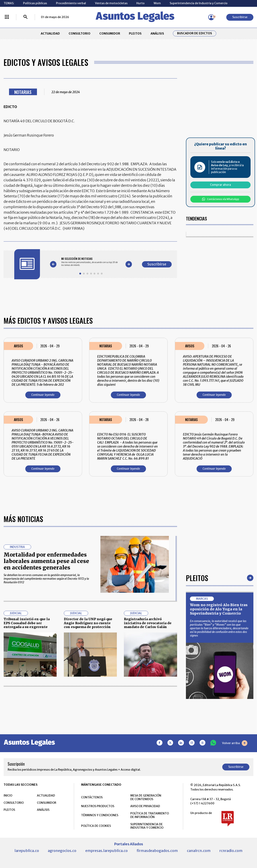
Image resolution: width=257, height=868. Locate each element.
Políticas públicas (35, 3)
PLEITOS (135, 34)
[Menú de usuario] (211, 17)
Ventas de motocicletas (111, 3)
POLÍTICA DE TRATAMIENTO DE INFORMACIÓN (150, 815)
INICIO (8, 796)
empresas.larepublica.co (107, 851)
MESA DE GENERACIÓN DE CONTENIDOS (146, 797)
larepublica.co (27, 851)
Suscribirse (240, 17)
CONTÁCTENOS (92, 797)
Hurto (140, 3)
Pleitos (197, 578)
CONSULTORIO (80, 34)
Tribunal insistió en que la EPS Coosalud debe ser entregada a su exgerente (27, 623)
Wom (157, 3)
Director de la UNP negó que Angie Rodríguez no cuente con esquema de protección (88, 623)
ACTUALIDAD (50, 34)
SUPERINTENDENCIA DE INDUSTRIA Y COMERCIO (147, 826)
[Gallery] (91, 262)
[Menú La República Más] (7, 17)
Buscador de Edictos (195, 33)
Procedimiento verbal (71, 3)
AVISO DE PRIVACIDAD (145, 806)
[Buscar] (25, 17)
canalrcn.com (199, 851)
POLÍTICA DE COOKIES (96, 826)
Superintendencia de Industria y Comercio (199, 3)
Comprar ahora (220, 185)
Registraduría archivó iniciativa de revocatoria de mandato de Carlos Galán (148, 623)
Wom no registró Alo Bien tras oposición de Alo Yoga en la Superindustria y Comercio (219, 609)
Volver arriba (235, 743)
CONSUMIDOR (110, 34)
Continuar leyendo (43, 395)
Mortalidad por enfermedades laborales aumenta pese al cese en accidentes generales (46, 561)
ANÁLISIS (157, 34)
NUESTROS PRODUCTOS (98, 806)
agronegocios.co (62, 851)
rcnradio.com (231, 851)
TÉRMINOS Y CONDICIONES (100, 815)
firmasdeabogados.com (157, 851)
